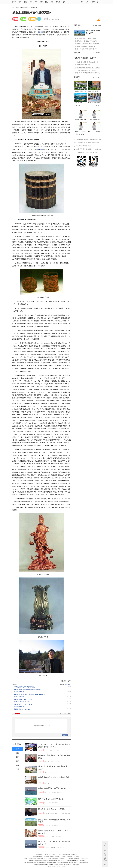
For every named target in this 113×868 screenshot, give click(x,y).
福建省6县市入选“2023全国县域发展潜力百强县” (80, 132)
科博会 (46, 750)
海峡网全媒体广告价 (44, 865)
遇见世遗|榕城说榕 (19, 707)
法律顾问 (56, 865)
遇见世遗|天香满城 (19, 697)
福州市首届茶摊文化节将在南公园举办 (86, 38)
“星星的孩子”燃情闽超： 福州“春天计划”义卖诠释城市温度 (89, 140)
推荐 (18, 749)
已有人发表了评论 (65, 714)
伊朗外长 (47, 761)
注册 (87, 2)
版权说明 (36, 865)
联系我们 (51, 865)
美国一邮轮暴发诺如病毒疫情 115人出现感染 (87, 67)
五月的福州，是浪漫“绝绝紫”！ (94, 91)
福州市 (40, 32)
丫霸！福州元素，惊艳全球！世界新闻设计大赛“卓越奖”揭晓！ (80, 103)
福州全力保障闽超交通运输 (83, 65)
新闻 (20, 2)
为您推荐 (46, 18)
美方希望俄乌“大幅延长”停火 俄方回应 (86, 70)
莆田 (45, 836)
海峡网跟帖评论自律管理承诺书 (72, 865)
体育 (18, 769)
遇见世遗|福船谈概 (19, 692)
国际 (52, 2)
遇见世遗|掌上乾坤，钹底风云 (22, 709)
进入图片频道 (97, 77)
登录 (47, 725)
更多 (65, 2)
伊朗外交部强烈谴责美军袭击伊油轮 (52, 788)
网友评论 (17, 714)
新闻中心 (26, 8)
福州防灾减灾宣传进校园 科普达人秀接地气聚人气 (94, 103)
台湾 (41, 2)
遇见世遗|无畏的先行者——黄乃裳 (23, 704)
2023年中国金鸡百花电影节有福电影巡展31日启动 (94, 120)
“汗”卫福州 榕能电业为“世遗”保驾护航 (24, 687)
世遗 (66, 685)
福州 (31, 2)
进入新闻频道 (97, 53)
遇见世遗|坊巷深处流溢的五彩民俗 (23, 699)
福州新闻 (35, 8)
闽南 (36, 2)
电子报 (58, 2)
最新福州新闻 (97, 25)
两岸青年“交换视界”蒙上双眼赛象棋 (85, 46)
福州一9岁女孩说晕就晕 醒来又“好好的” (86, 49)
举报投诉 (61, 865)
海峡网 (14, 2)
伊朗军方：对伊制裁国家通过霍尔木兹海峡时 (88, 73)
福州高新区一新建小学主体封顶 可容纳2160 (87, 44)
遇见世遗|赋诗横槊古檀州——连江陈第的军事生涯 (27, 689)
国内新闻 (41, 750)
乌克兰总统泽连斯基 (49, 813)
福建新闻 (41, 772)
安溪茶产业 (47, 825)
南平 (45, 803)
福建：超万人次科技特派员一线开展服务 (94, 132)
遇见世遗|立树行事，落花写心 (22, 702)
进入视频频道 (97, 106)
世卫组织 (47, 847)
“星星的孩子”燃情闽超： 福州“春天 (85, 58)
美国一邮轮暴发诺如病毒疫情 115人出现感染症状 (89, 149)
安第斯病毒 (52, 847)
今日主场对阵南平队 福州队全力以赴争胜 (87, 62)
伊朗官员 (47, 783)
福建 (25, 2)
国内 (47, 2)
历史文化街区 (51, 836)
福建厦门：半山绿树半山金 (80, 91)
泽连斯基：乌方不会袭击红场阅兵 (51, 809)
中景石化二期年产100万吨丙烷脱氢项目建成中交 (80, 120)
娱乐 (18, 765)
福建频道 (31, 8)
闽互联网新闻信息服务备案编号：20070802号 (74, 861)
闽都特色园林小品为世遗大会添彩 (93, 32)
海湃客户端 (96, 2)
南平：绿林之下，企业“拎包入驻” (51, 799)
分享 (39, 19)
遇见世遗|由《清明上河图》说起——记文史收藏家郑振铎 (29, 694)
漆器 (69, 685)
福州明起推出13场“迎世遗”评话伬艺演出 (86, 41)
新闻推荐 (17, 744)
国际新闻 (41, 761)
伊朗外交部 (47, 792)
